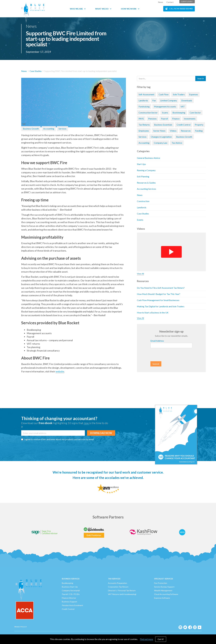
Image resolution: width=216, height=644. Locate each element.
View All (140, 274)
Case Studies (36, 71)
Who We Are (76, 9)
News (161, 2)
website (60, 371)
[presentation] (171, 355)
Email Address (157, 341)
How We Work (129, 9)
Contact (170, 2)
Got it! (161, 639)
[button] (79, 9)
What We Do (102, 9)
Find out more (147, 639)
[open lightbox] (74, 98)
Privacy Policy (21, 627)
